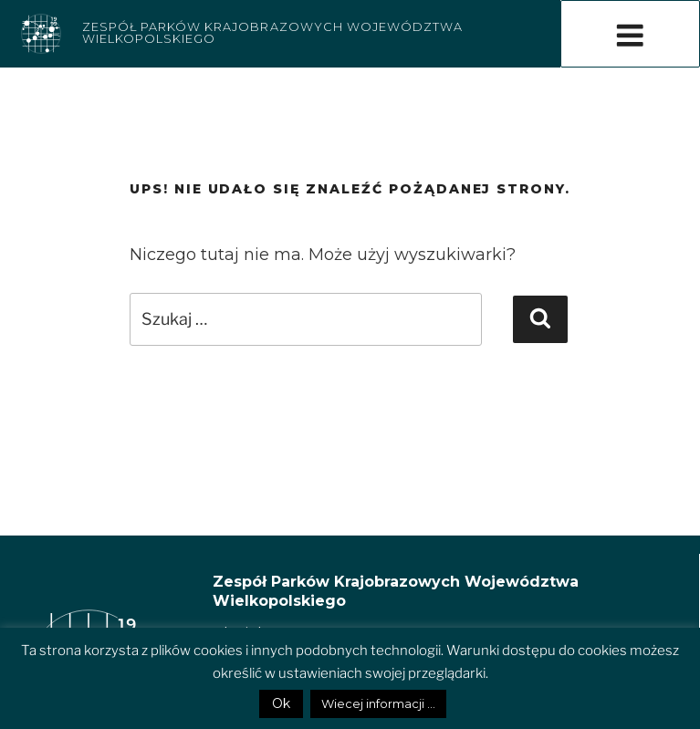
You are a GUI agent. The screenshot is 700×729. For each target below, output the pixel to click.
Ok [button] (281, 703)
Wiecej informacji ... (378, 703)
